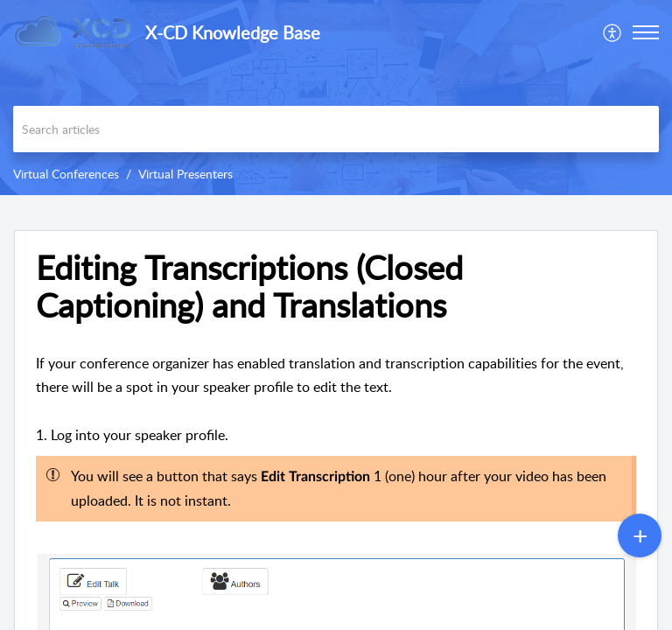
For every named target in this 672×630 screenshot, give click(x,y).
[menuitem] (613, 32)
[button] (613, 32)
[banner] (336, 98)
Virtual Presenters (185, 174)
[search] (336, 129)
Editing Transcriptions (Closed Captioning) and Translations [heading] (249, 287)
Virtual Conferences (66, 174)
